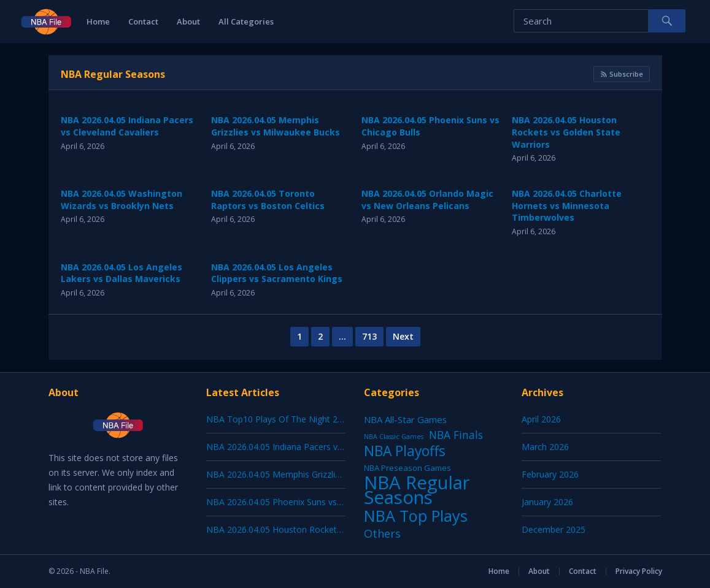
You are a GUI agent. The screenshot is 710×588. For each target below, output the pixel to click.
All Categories (246, 21)
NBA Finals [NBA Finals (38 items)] (456, 435)
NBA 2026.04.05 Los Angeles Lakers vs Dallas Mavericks (122, 273)
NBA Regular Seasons (113, 74)
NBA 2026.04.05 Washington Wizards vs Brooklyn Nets (122, 200)
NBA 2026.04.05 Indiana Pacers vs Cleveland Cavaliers (127, 126)
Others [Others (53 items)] (382, 533)
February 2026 (550, 474)
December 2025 (554, 529)
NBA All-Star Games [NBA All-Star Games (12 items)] (405, 419)
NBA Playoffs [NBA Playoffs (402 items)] (405, 451)
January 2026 (547, 502)
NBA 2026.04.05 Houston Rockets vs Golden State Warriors (566, 132)
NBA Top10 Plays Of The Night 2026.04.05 (291, 419)
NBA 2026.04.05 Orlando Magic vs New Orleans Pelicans (427, 200)
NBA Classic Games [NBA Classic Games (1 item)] (394, 437)
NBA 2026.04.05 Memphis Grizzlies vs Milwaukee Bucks (276, 126)
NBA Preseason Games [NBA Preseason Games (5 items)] (407, 468)
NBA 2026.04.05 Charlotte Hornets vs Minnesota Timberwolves (567, 205)
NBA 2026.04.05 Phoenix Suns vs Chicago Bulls (299, 502)
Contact (143, 21)
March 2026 (545, 447)
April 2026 (541, 419)
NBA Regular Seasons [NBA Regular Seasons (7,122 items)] (417, 490)
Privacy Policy (639, 571)
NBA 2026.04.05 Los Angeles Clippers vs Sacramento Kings (277, 273)
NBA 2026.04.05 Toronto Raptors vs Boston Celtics (268, 200)
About (188, 21)
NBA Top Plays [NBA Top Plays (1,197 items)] (416, 516)
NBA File (94, 571)
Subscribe (622, 74)
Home (98, 21)
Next (403, 336)
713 (369, 336)
